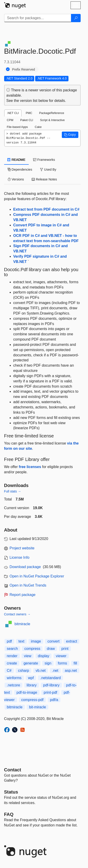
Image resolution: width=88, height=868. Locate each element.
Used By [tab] (48, 169)
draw (51, 649)
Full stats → (13, 491)
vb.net (41, 671)
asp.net (71, 671)
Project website (22, 548)
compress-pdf (32, 700)
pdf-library (51, 685)
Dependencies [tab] (20, 169)
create (12, 663)
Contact (13, 770)
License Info (20, 557)
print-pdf (50, 692)
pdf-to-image (27, 692)
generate (31, 663)
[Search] (76, 18)
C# (9, 671)
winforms (14, 678)
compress (32, 649)
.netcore (14, 685)
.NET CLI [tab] (13, 113)
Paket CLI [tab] (27, 120)
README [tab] (17, 160)
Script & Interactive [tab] (52, 120)
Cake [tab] (38, 127)
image (36, 641)
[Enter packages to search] (38, 18)
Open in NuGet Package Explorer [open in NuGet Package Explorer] (37, 576)
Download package (25, 567)
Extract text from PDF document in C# (46, 209)
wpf (31, 678)
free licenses (30, 467)
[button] (70, 135)
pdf (9, 641)
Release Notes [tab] (44, 179)
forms (62, 663)
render (12, 656)
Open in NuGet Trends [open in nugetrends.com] (28, 585)
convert (53, 641)
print (65, 649)
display (44, 656)
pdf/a (54, 700)
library (32, 685)
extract (71, 641)
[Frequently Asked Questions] (9, 814)
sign (48, 663)
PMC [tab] (29, 113)
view (28, 656)
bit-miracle (37, 707)
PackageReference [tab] (52, 113)
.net (55, 671)
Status (11, 792)
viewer (61, 656)
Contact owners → (17, 614)
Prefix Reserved (24, 69)
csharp (23, 671)
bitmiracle (22, 624)
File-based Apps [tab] (17, 127)
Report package (23, 595)
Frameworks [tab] (44, 160)
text (21, 641)
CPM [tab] (10, 120)
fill (75, 663)
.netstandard (50, 678)
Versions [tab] (16, 179)
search (12, 649)
